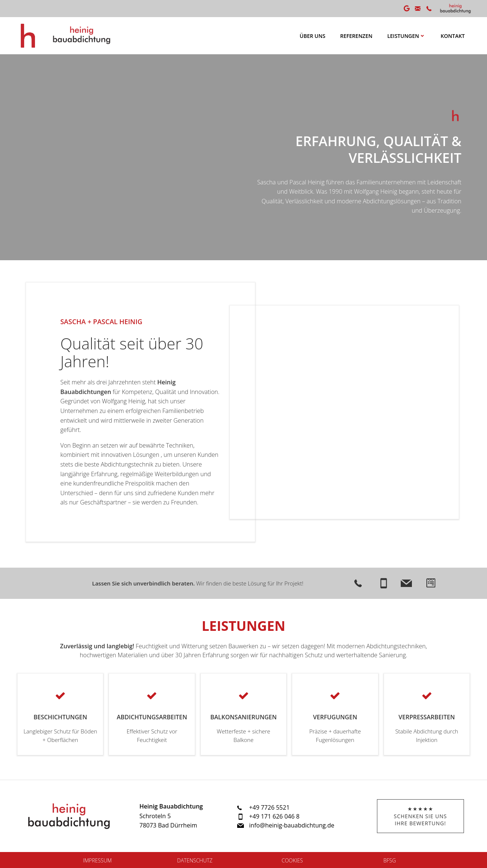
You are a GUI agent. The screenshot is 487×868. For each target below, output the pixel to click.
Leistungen (407, 36)
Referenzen (356, 36)
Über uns (312, 36)
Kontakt (453, 36)
